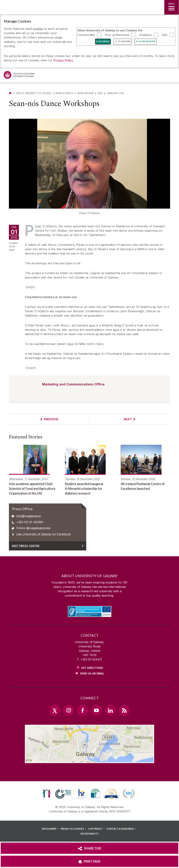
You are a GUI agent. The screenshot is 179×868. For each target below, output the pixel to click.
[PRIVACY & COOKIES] (74, 829)
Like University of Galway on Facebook (43, 534)
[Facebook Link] (82, 710)
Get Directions (92, 668)
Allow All (104, 41)
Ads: (165, 35)
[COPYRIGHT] (97, 829)
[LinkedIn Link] (110, 710)
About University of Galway (34, 93)
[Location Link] (89, 760)
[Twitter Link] (55, 710)
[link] (47, 794)
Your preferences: (117, 35)
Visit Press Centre (26, 546)
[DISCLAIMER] (51, 829)
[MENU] (172, 7)
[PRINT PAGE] (89, 861)
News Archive (85, 93)
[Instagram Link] (69, 710)
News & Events (64, 93)
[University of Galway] (19, 76)
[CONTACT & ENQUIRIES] (122, 829)
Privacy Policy (63, 60)
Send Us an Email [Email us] (92, 673)
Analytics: (146, 35)
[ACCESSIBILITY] (89, 834)
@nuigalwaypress (38, 528)
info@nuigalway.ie (29, 516)
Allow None (124, 41)
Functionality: (86, 35)
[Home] (10, 93)
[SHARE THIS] (89, 848)
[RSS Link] (124, 710)
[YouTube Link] (96, 710)
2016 (100, 93)
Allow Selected (147, 41)
